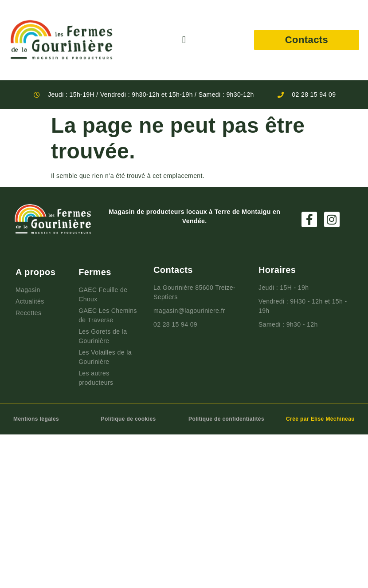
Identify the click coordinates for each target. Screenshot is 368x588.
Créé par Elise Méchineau (320, 419)
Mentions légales (36, 419)
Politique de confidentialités (226, 419)
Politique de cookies (129, 419)
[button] (184, 40)
